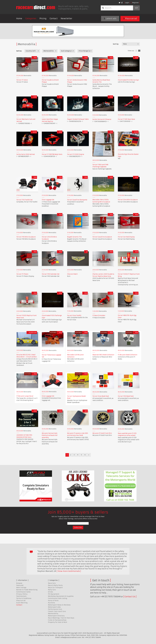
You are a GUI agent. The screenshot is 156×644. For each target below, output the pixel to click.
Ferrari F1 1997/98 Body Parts (52, 154)
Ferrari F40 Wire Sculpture (26, 237)
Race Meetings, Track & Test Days (61, 618)
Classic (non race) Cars (57, 611)
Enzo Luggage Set (48, 200)
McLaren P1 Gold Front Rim (102, 433)
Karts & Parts (53, 601)
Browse (19, 583)
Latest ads (110, 19)
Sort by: (116, 44)
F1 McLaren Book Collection (128, 355)
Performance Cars (55, 609)
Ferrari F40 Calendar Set (51, 274)
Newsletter (66, 18)
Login (127, 3)
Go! (136, 8)
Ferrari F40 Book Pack (126, 396)
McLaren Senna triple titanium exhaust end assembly (50, 435)
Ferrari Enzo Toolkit (74, 315)
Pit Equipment (54, 594)
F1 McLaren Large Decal (25, 396)
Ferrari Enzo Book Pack (101, 396)
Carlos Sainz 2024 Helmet (26, 154)
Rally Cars (52, 590)
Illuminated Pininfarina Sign (128, 80)
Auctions (51, 603)
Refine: (19, 51)
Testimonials (21, 596)
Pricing (43, 18)
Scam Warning (22, 603)
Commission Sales (23, 592)
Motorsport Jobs (54, 607)
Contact (54, 18)
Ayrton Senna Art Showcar (102, 119)
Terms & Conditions (24, 598)
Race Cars (52, 583)
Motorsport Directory (56, 616)
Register (135, 3)
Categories (31, 18)
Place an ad (130, 19)
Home (19, 18)
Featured (20, 585)
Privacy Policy (22, 594)
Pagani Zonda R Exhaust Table (78, 119)
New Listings (21, 588)
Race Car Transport (55, 588)
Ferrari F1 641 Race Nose (126, 119)
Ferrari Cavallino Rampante (77, 200)
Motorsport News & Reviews (59, 605)
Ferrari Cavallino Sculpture (102, 237)
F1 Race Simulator (99, 315)
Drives (50, 592)
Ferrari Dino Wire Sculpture (128, 200)
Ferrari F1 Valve (22, 80)
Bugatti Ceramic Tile (74, 237)
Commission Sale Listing (58, 598)
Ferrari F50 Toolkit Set (24, 200)
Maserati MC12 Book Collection (103, 355)
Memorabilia (53, 614)
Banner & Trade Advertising (27, 590)
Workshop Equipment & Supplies (61, 596)
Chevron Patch (72, 274)
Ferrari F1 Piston (22, 274)
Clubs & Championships (57, 620)
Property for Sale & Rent (58, 622)
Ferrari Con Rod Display (126, 237)
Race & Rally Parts (55, 585)
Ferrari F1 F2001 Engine (76, 154)
